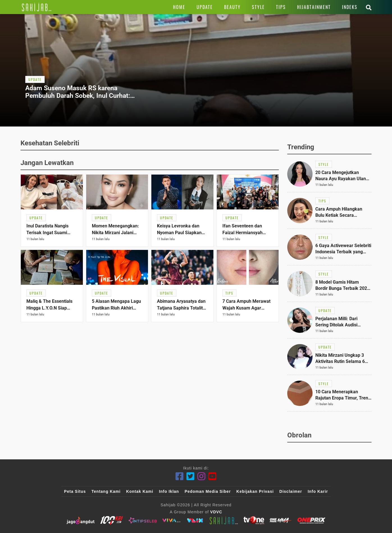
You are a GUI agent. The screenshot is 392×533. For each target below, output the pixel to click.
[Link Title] (37, 7)
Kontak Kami (140, 491)
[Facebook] (180, 476)
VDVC (216, 512)
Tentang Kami (106, 491)
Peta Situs (75, 491)
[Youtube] (212, 476)
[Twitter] (191, 476)
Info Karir (318, 491)
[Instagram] (201, 476)
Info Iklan (169, 491)
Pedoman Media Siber (208, 491)
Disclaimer (291, 491)
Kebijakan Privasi (255, 491)
